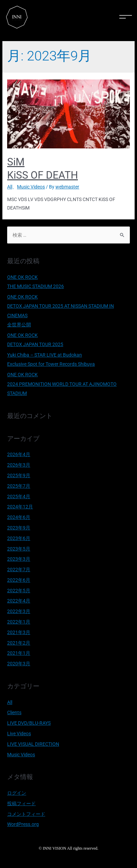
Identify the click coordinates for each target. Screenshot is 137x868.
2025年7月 (19, 486)
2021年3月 (19, 632)
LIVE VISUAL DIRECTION (33, 744)
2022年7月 (19, 569)
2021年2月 (19, 643)
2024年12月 (20, 507)
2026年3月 (19, 465)
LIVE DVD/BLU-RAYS (29, 723)
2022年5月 (19, 591)
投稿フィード (21, 803)
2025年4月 (19, 496)
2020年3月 (19, 664)
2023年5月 (19, 549)
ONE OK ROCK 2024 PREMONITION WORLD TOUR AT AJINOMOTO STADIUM (62, 384)
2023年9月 (19, 528)
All (10, 187)
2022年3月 (19, 611)
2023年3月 (19, 559)
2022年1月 (19, 622)
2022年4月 (19, 601)
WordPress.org (23, 824)
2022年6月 (19, 580)
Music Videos (31, 187)
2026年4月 (19, 454)
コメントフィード (26, 814)
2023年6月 (19, 538)
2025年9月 (19, 475)
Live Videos (19, 734)
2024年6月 (19, 517)
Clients (14, 712)
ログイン (17, 793)
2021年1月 (19, 653)
